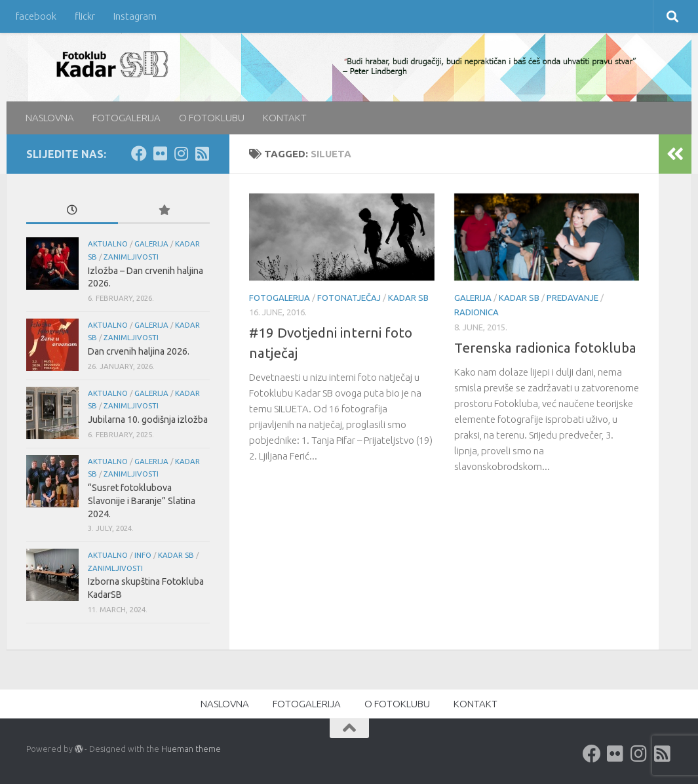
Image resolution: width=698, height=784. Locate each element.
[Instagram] (181, 153)
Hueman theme (191, 749)
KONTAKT (285, 118)
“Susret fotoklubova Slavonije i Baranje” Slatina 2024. (142, 500)
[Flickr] (160, 153)
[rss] (202, 153)
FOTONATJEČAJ (349, 298)
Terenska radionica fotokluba (545, 348)
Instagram (135, 16)
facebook (36, 16)
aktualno (108, 244)
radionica (476, 312)
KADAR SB (408, 298)
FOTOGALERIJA (126, 118)
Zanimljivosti (131, 257)
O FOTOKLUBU (212, 118)
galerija (473, 298)
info (143, 555)
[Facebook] (139, 153)
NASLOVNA (50, 118)
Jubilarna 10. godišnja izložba (148, 420)
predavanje (572, 298)
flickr (85, 16)
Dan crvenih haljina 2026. (139, 351)
